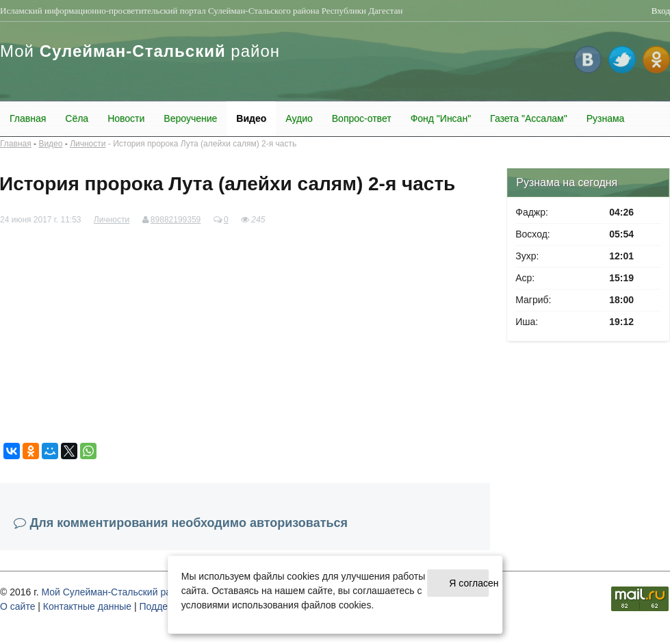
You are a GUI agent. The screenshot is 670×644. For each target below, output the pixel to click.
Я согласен (469, 583)
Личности (88, 144)
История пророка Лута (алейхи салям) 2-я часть (205, 144)
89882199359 (176, 220)
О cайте (17, 606)
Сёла (77, 118)
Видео (251, 118)
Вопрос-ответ (362, 118)
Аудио (299, 118)
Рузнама (606, 118)
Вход (661, 11)
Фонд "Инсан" (441, 118)
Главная (28, 118)
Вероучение (190, 118)
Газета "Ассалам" (529, 118)
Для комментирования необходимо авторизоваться (189, 523)
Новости (126, 118)
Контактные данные (87, 606)
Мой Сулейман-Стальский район (114, 592)
